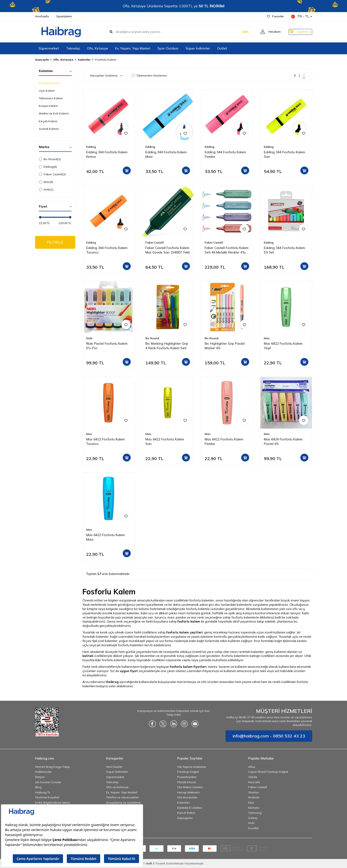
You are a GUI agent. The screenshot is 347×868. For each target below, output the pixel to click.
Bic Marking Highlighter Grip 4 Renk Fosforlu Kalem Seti (167, 346)
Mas (46, 182)
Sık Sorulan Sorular (48, 782)
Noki (46, 190)
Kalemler (84, 60)
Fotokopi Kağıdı (188, 772)
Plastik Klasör (187, 782)
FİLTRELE (55, 243)
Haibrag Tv (43, 792)
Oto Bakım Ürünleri (190, 787)
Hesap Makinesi (188, 792)
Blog (38, 787)
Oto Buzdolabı (187, 797)
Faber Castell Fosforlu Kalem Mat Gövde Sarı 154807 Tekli (168, 250)
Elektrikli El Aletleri (190, 808)
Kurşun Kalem (48, 106)
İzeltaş (253, 818)
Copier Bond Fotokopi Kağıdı (268, 772)
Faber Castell (52, 174)
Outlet (222, 48)
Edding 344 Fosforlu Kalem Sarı (284, 154)
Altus (252, 767)
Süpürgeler (185, 818)
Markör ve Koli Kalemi (54, 113)
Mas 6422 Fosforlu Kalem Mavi (106, 537)
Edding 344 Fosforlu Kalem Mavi (166, 154)
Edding (48, 167)
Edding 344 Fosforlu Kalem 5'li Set (284, 250)
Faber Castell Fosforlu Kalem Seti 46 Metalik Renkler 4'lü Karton (227, 250)
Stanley (253, 792)
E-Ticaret (159, 863)
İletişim (40, 777)
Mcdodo (254, 797)
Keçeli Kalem (48, 121)
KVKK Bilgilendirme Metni (52, 802)
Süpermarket (49, 48)
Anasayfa (42, 60)
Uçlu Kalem (47, 91)
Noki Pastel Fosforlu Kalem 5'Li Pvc (107, 346)
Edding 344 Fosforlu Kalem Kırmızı (107, 154)
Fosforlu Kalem (49, 83)
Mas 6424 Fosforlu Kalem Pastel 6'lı (283, 441)
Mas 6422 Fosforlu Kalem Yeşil (283, 346)
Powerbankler (187, 777)
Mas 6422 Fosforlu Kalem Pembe (224, 441)
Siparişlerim (64, 16)
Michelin (254, 808)
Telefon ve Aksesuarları (122, 797)
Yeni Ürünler (114, 767)
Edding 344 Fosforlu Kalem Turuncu (107, 250)
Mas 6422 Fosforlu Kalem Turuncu (106, 441)
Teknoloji (73, 48)
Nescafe (254, 782)
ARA (238, 32)
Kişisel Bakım (186, 813)
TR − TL (302, 16)
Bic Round (50, 159)
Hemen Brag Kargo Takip (52, 767)
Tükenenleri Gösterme (149, 75)
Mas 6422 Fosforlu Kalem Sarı (165, 441)
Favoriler (275, 16)
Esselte (253, 828)
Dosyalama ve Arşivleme (123, 802)
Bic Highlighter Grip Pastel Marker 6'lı (225, 346)
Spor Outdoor (168, 48)
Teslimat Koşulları (47, 797)
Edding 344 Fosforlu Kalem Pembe (225, 154)
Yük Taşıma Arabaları (192, 767)
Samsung (255, 813)
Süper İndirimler (198, 48)
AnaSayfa (42, 16)
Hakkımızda (43, 772)
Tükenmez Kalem (51, 98)
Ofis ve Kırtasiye (117, 787)
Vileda (253, 777)
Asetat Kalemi (49, 129)
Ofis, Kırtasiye (97, 48)
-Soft (148, 863)
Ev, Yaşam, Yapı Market (133, 48)
